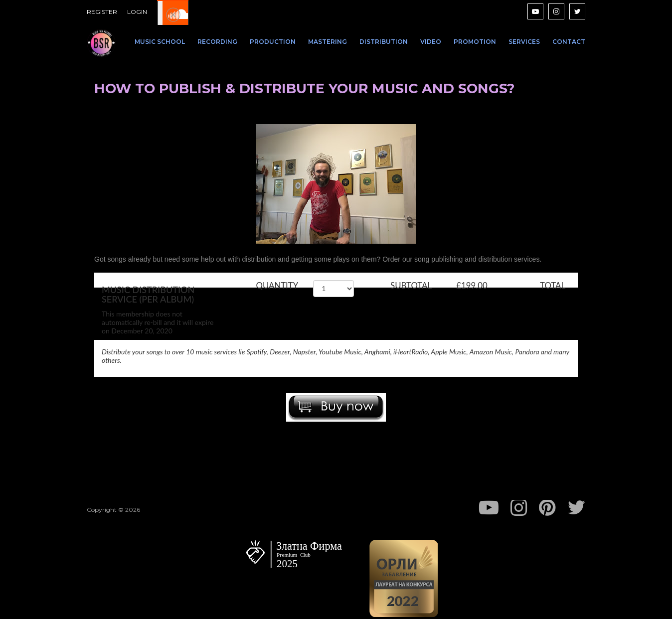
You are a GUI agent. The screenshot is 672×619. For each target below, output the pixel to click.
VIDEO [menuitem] (431, 42)
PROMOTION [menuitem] (475, 42)
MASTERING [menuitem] (328, 42)
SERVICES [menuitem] (524, 42)
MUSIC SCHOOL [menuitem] (160, 42)
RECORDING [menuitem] (217, 42)
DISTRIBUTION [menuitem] (384, 42)
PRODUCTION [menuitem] (273, 42)
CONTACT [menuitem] (569, 42)
